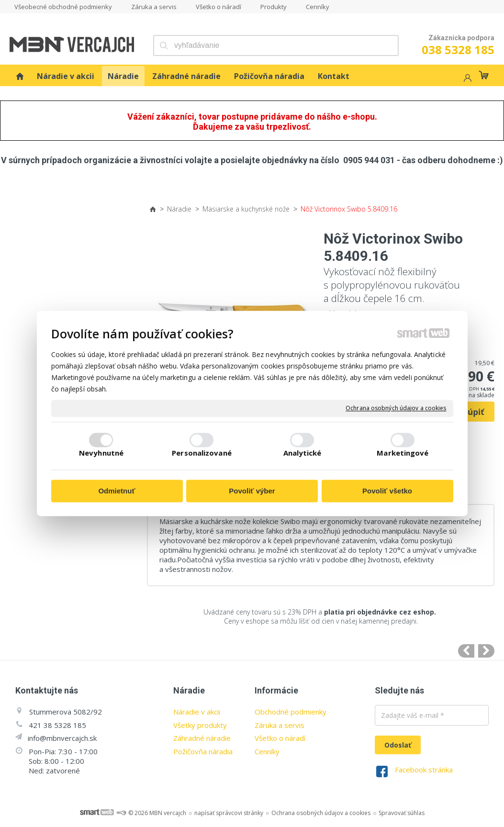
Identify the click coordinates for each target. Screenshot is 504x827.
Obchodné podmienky (291, 712)
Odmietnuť (117, 491)
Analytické (302, 453)
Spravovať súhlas (402, 813)
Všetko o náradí (280, 738)
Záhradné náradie (202, 738)
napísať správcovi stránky (229, 813)
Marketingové (403, 453)
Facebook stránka (424, 770)
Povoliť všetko (387, 491)
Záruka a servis (280, 725)
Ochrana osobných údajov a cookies (396, 408)
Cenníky (267, 751)
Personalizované (202, 453)
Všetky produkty (200, 725)
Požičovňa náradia (203, 751)
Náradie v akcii (197, 712)
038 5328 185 (458, 50)
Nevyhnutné (101, 453)
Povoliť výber (252, 491)
